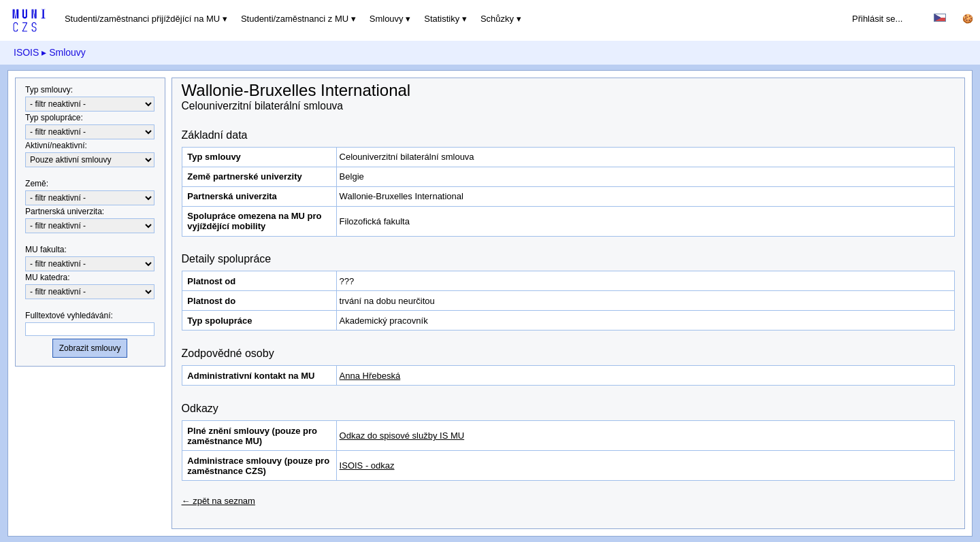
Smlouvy (387, 19)
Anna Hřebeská (370, 376)
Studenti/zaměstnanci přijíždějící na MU (142, 19)
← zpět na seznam (218, 501)
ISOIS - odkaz (367, 465)
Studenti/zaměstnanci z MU (295, 19)
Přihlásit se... (877, 19)
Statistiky (442, 19)
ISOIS (26, 52)
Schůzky (497, 19)
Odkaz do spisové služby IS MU (402, 436)
